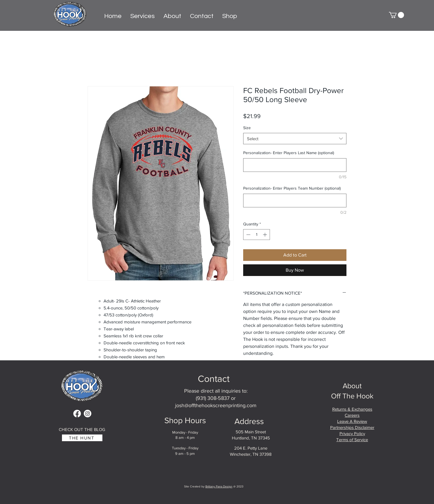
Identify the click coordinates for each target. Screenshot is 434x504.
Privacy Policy (352, 433)
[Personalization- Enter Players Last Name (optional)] (295, 165)
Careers (352, 415)
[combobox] (295, 139)
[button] (396, 15)
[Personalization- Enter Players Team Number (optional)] (295, 201)
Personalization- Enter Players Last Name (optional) (289, 153)
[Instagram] (88, 414)
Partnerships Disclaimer (352, 427)
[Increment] (265, 235)
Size (247, 128)
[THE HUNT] (82, 438)
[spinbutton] (257, 235)
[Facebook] (77, 414)
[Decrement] (248, 235)
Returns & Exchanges (352, 409)
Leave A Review (352, 421)
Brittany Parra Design (219, 486)
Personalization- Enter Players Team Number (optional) (292, 188)
